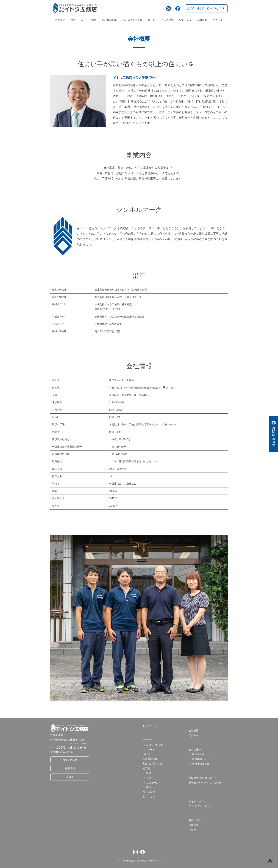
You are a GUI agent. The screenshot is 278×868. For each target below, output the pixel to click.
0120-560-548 (71, 747)
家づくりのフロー (155, 745)
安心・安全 (185, 20)
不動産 (93, 20)
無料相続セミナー (201, 759)
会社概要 (202, 20)
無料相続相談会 (199, 764)
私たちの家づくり (132, 20)
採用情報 (70, 768)
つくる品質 (167, 20)
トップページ (150, 726)
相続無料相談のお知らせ (202, 778)
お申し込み (195, 750)
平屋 (147, 778)
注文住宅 (60, 20)
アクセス (218, 20)
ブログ (70, 777)
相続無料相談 (109, 20)
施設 (147, 787)
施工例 (152, 20)
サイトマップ (196, 801)
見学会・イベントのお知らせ (205, 783)
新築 (147, 773)
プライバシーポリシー (201, 806)
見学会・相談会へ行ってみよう (206, 8)
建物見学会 (197, 754)
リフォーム (77, 20)
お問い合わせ (70, 760)
